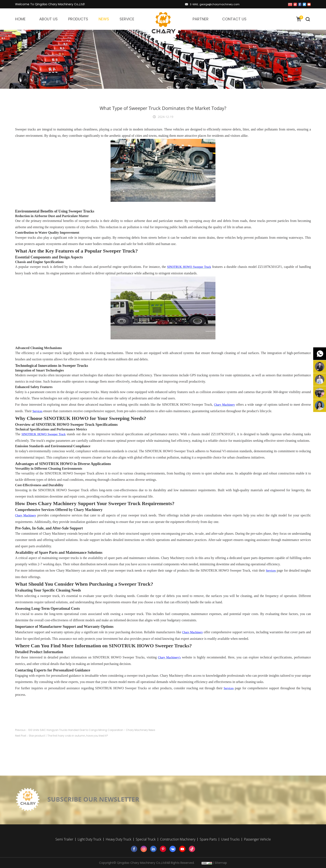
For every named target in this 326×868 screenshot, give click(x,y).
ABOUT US (48, 19)
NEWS (104, 19)
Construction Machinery (178, 839)
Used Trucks (230, 839)
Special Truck (146, 839)
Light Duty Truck (89, 839)
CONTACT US (234, 19)
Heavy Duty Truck (119, 839)
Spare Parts (208, 839)
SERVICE (127, 19)
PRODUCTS (78, 19)
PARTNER (201, 19)
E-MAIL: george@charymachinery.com (215, 4)
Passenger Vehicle (257, 839)
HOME (20, 19)
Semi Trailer (64, 839)
